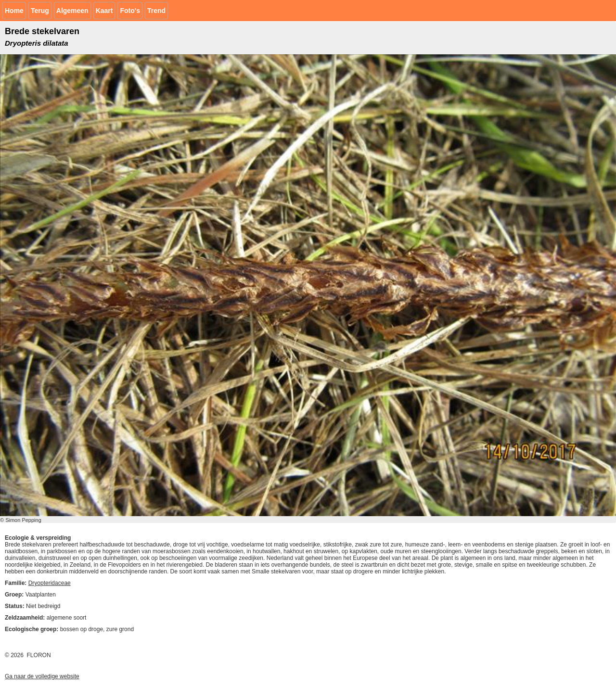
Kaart (104, 11)
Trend (156, 11)
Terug (40, 11)
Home (14, 11)
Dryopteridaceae (50, 583)
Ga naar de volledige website (42, 676)
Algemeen (72, 11)
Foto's (130, 11)
